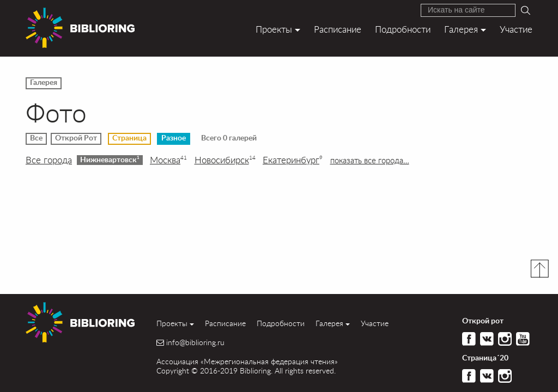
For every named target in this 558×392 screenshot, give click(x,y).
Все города (49, 160)
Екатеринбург (293, 160)
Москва (168, 160)
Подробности (403, 29)
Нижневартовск (110, 160)
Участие (516, 29)
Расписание (338, 29)
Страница (129, 138)
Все (36, 138)
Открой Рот (76, 138)
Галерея (461, 29)
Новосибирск (225, 160)
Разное (174, 138)
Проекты (274, 29)
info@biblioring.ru (195, 342)
